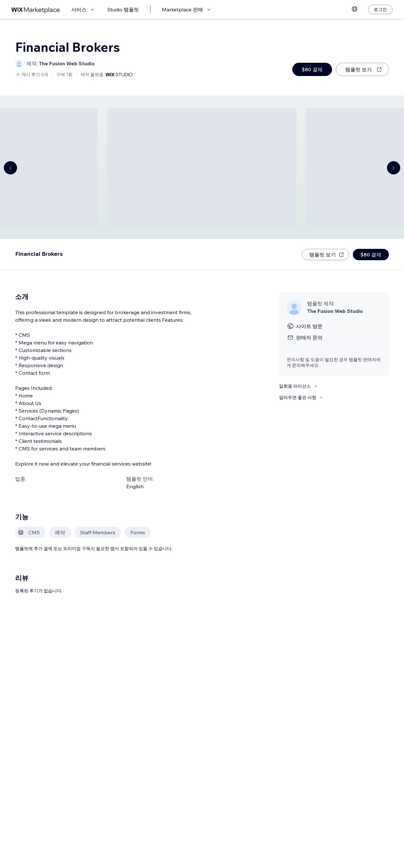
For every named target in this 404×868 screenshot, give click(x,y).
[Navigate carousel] (10, 168)
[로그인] (380, 9)
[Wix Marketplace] (36, 10)
